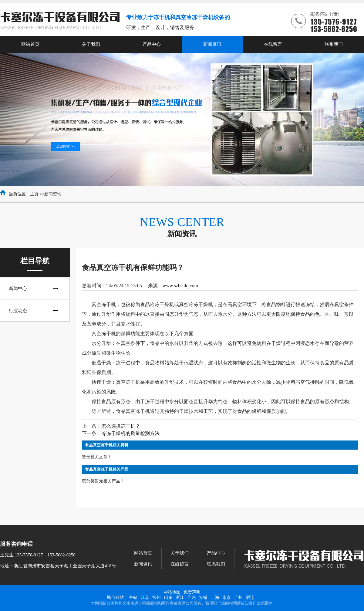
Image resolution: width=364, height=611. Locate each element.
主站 (133, 597)
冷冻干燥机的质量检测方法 (130, 433)
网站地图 (172, 592)
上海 (215, 597)
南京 (227, 597)
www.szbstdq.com (180, 286)
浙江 (180, 597)
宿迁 (250, 597)
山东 (168, 597)
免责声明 (192, 592)
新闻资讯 (53, 194)
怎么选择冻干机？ (121, 426)
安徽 (203, 597)
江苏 (145, 597)
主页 (34, 194)
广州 (238, 597)
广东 (192, 597)
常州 (157, 597)
